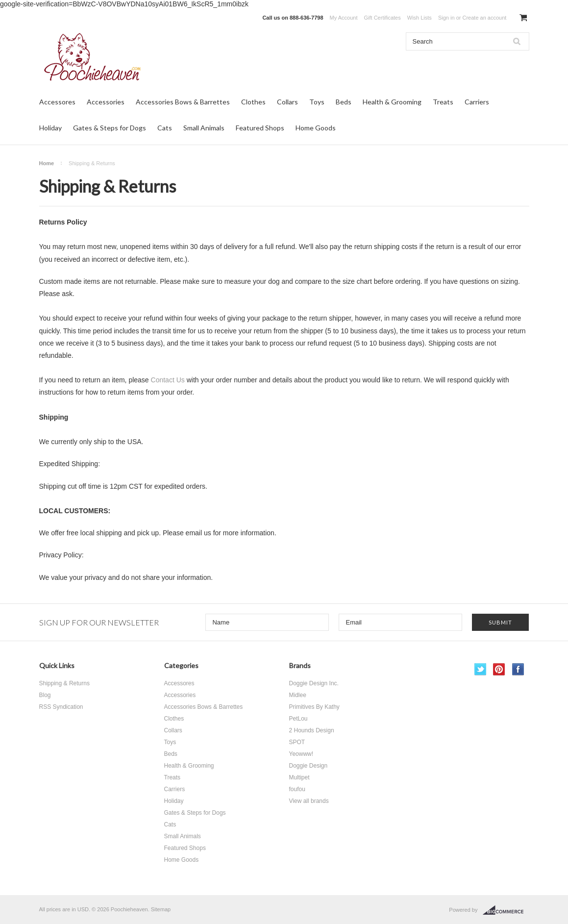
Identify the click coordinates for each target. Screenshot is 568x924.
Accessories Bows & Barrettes (183, 102)
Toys (317, 102)
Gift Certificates (383, 18)
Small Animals (204, 128)
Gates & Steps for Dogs (110, 128)
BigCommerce (506, 910)
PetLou (298, 719)
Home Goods (316, 128)
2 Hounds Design (312, 730)
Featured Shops (260, 128)
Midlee (298, 695)
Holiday (50, 128)
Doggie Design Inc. (314, 683)
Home (47, 163)
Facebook (518, 669)
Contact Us (168, 380)
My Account (344, 18)
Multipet (299, 777)
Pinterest (499, 669)
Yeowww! (301, 754)
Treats (443, 102)
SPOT (297, 742)
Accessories (106, 102)
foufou (297, 789)
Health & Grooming (392, 102)
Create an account (484, 18)
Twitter (481, 669)
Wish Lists (420, 18)
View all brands (309, 801)
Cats (165, 128)
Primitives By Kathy (314, 707)
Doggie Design (309, 766)
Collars (287, 102)
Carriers (477, 102)
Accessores (57, 102)
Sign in (446, 18)
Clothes (253, 102)
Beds (344, 102)
